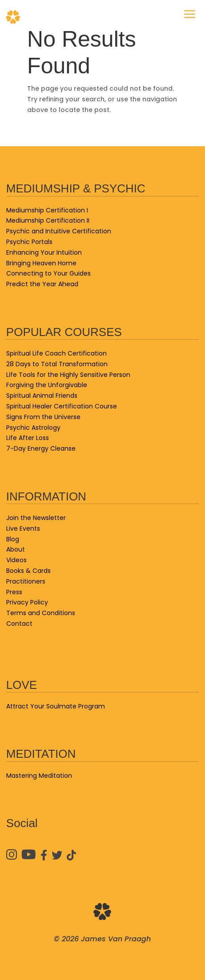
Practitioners (26, 581)
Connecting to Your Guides (48, 273)
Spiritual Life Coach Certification (56, 353)
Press (14, 592)
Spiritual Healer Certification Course (62, 406)
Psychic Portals (29, 242)
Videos (16, 560)
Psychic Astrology (33, 428)
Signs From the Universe (43, 417)
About (16, 549)
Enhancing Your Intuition (44, 252)
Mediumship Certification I (47, 210)
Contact (19, 624)
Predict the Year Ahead (42, 284)
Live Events (23, 528)
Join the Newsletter (36, 518)
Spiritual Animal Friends (42, 396)
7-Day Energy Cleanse (41, 448)
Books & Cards (28, 571)
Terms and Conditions (41, 613)
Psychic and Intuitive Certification (59, 231)
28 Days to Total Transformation (57, 364)
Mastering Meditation (39, 776)
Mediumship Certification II (48, 220)
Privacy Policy (27, 602)
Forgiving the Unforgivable (47, 385)
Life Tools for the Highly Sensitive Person (68, 375)
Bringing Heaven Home (41, 263)
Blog (13, 539)
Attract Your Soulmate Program (56, 706)
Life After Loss (28, 438)
